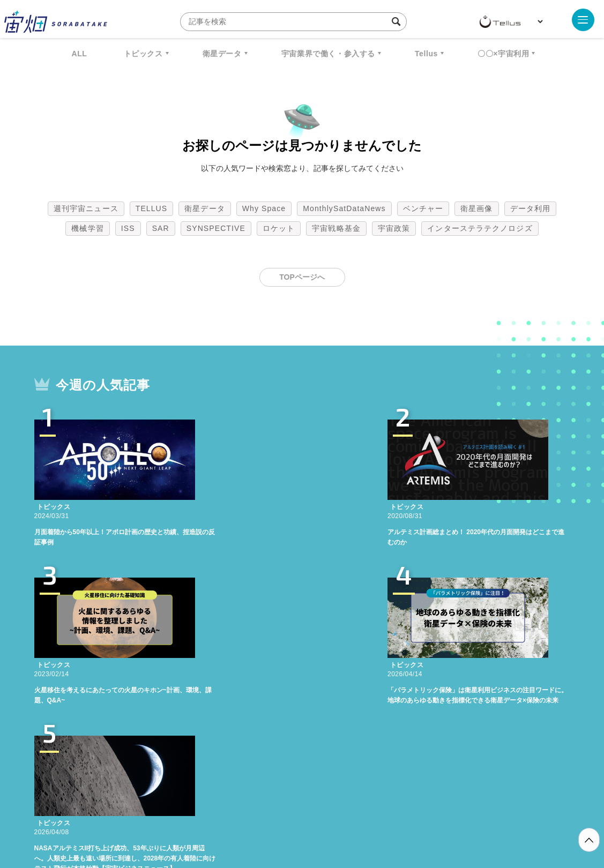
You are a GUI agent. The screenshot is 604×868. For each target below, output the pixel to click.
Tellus (426, 54)
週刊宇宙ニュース (86, 208)
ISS (128, 228)
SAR (161, 228)
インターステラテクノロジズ (480, 228)
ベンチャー (423, 208)
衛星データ (222, 54)
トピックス (143, 54)
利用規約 (213, 812)
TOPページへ (302, 277)
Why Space (264, 208)
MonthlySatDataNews (344, 208)
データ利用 (531, 208)
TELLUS (152, 208)
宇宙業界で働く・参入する (328, 54)
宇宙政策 (394, 228)
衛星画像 (476, 208)
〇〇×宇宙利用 (503, 54)
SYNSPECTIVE (216, 228)
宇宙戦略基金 (336, 228)
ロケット (279, 228)
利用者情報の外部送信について (359, 812)
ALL (80, 54)
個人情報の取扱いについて (270, 812)
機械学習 (87, 228)
